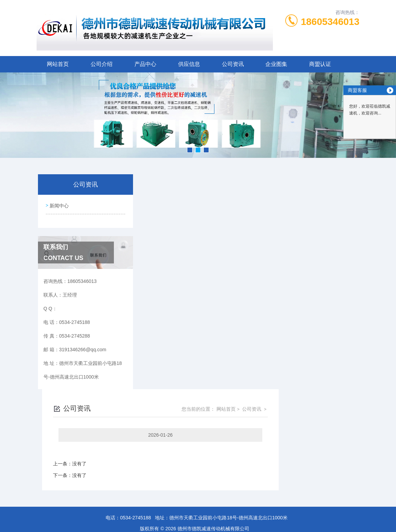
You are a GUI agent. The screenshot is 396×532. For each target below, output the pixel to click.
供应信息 (189, 64)
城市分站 (18, 504)
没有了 (160, 249)
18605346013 (330, 22)
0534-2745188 (135, 427)
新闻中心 (58, 204)
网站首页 (58, 64)
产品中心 (145, 64)
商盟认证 (320, 64)
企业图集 (276, 64)
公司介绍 (102, 64)
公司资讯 (233, 64)
